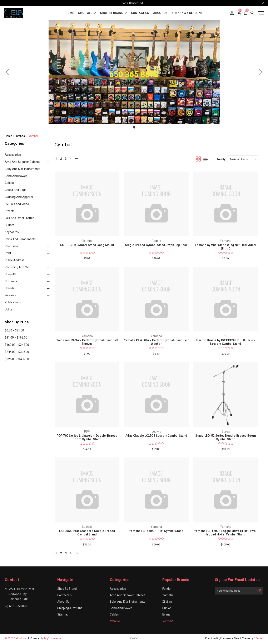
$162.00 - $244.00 (17, 345)
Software (11, 281)
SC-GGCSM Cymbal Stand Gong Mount (87, 245)
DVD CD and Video (17, 204)
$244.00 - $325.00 (17, 352)
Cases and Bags (16, 190)
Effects (10, 211)
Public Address (15, 260)
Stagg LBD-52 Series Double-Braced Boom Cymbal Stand (226, 437)
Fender (167, 590)
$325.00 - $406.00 (17, 359)
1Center (259, 639)
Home (70, 13)
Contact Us (140, 13)
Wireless (10, 295)
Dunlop (167, 609)
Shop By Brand (113, 13)
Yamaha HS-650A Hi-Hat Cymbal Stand (156, 531)
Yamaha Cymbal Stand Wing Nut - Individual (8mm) (225, 247)
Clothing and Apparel (19, 197)
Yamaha (168, 596)
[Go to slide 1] (8, 72)
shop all (87, 13)
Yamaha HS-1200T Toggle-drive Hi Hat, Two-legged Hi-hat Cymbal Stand (226, 533)
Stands (9, 288)
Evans (166, 615)
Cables (9, 183)
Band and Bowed (16, 176)
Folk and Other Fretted (20, 218)
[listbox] (243, 159)
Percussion (12, 246)
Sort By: (221, 159)
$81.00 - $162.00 (16, 337)
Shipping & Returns (187, 13)
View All (115, 622)
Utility (8, 309)
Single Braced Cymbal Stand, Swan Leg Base (156, 245)
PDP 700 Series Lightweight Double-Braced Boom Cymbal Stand (87, 437)
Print (8, 253)
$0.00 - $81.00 (14, 330)
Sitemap (63, 615)
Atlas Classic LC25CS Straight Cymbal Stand (156, 436)
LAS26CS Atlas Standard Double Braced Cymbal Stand (87, 533)
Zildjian (167, 602)
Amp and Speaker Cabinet (22, 162)
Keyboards (12, 232)
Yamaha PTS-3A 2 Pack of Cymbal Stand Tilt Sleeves (87, 342)
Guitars (9, 225)
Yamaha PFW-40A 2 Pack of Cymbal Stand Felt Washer (156, 342)
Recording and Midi (18, 267)
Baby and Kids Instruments (23, 169)
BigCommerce (53, 639)
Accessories (13, 155)
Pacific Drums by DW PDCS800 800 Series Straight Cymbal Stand (226, 342)
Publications (13, 302)
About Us (160, 13)
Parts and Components (20, 239)
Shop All (10, 274)
